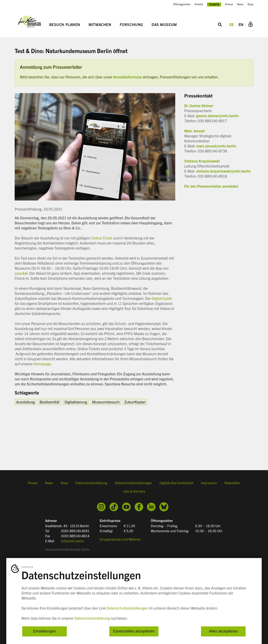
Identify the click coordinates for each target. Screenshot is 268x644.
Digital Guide (162, 298)
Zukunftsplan (135, 402)
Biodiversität (50, 402)
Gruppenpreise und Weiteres (120, 539)
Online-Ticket (102, 238)
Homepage (42, 364)
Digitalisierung (76, 402)
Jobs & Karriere (134, 492)
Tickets (214, 4)
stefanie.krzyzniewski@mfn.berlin (223, 171)
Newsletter (232, 483)
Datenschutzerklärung (91, 483)
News (240, 4)
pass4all (21, 273)
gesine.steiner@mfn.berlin (217, 116)
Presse (229, 4)
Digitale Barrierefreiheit (177, 483)
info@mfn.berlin (72, 541)
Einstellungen (44, 631)
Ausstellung (25, 402)
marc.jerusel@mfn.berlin (216, 146)
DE (232, 25)
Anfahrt (199, 4)
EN (241, 25)
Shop (250, 4)
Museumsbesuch (106, 402)
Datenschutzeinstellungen (133, 483)
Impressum (209, 483)
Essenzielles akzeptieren (134, 631)
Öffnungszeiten (182, 4)
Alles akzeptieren (223, 631)
